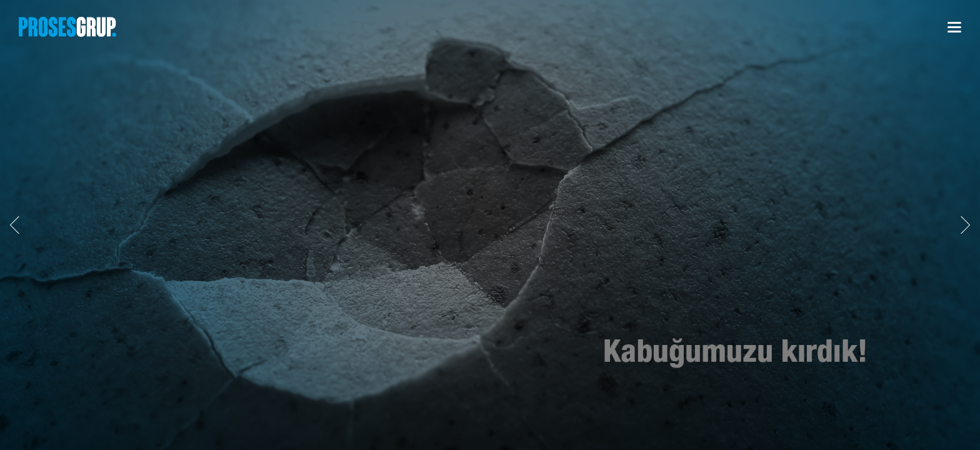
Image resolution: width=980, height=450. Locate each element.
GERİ (19, 225)
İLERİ (961, 225)
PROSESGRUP (67, 27)
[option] (490, 225)
